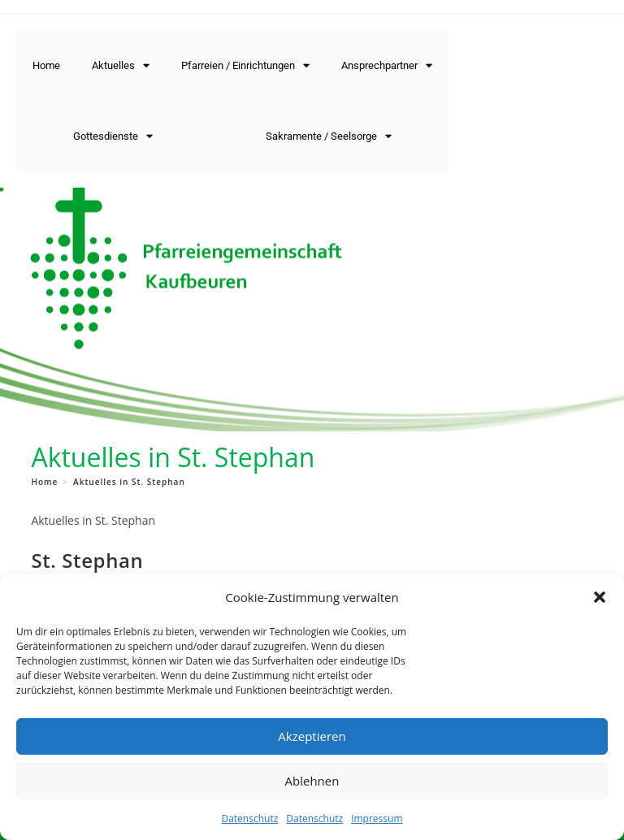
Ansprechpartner (387, 65)
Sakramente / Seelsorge (329, 136)
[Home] (44, 482)
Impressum (377, 818)
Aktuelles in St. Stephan (129, 482)
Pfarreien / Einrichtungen (245, 65)
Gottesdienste (113, 136)
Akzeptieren (312, 736)
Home (46, 65)
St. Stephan (87, 560)
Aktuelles (121, 65)
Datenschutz (249, 818)
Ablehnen (312, 781)
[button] (600, 597)
